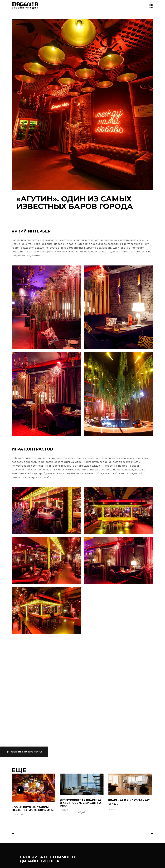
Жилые (64, 810)
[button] (20, 790)
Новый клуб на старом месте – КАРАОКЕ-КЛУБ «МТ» (33, 809)
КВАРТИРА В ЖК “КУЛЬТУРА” (129, 800)
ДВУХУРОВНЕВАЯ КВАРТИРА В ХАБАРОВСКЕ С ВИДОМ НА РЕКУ (81, 803)
